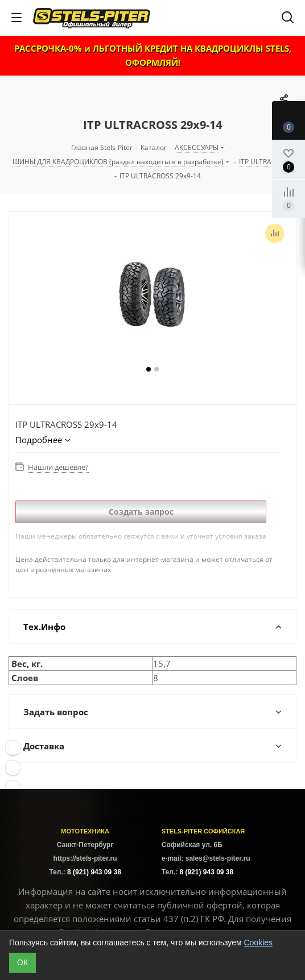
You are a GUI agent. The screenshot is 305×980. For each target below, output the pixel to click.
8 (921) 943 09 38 (94, 872)
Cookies (258, 943)
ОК (22, 962)
